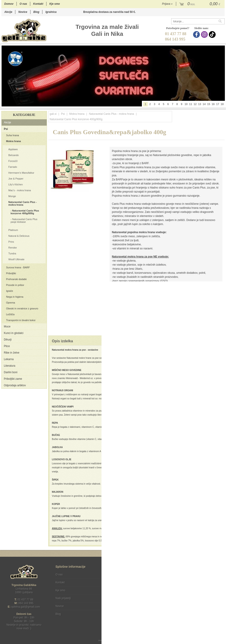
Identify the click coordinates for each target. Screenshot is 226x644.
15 (209, 104)
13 (199, 104)
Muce (7, 327)
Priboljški (11, 273)
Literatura (10, 366)
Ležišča (10, 314)
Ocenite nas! (123, 612)
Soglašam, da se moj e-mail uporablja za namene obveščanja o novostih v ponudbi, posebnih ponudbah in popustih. (194, 593)
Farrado (13, 167)
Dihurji (8, 340)
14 (204, 104)
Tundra (12, 253)
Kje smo (55, 4)
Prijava (167, 4)
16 (213, 104)
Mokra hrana (13, 141)
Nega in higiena (15, 297)
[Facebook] (197, 34)
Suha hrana (13, 135)
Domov (9, 4)
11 (190, 104)
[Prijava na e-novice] (220, 578)
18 (222, 104)
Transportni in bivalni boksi (21, 320)
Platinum (13, 230)
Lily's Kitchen (16, 184)
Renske (13, 248)
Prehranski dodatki (16, 279)
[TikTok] (213, 34)
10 (186, 104)
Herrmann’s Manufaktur (21, 173)
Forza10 (13, 161)
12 (195, 104)
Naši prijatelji (63, 598)
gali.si (53, 114)
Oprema (11, 303)
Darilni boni (11, 372)
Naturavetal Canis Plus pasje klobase (24, 221)
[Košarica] (200, 4)
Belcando (14, 155)
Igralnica (51, 12)
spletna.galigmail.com (26, 607)
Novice (23, 12)
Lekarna (9, 359)
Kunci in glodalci (14, 333)
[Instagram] (205, 34)
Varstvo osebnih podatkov (125, 582)
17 (218, 104)
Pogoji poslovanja (120, 575)
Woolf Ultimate (16, 259)
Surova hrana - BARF (18, 267)
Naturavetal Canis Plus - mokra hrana (23, 203)
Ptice (7, 346)
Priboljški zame (13, 379)
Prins (11, 242)
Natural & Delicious (19, 236)
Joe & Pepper (16, 179)
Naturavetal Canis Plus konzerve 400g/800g (25, 212)
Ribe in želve (12, 353)
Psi (6, 129)
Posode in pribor (15, 285)
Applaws (13, 149)
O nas (23, 4)
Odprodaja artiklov (15, 385)
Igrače (10, 291)
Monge (12, 196)
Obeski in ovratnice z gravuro (22, 308)
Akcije (8, 12)
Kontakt (38, 4)
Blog (36, 12)
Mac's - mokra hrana (20, 190)
